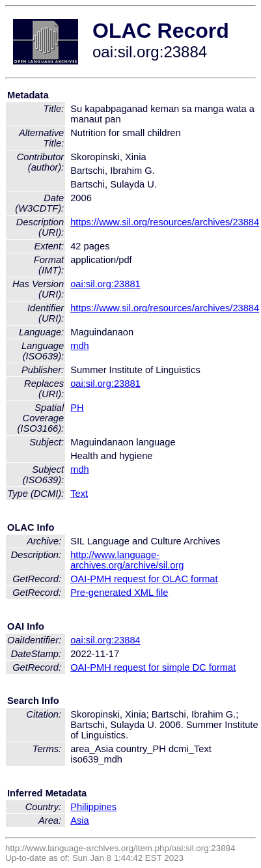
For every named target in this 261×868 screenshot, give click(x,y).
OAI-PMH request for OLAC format (144, 579)
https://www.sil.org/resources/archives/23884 (165, 222)
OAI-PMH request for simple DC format (153, 667)
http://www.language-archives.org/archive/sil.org (127, 560)
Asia (80, 820)
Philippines (93, 807)
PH (77, 408)
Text (79, 494)
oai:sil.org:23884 (105, 640)
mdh (80, 346)
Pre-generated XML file (119, 593)
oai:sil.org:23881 (105, 284)
